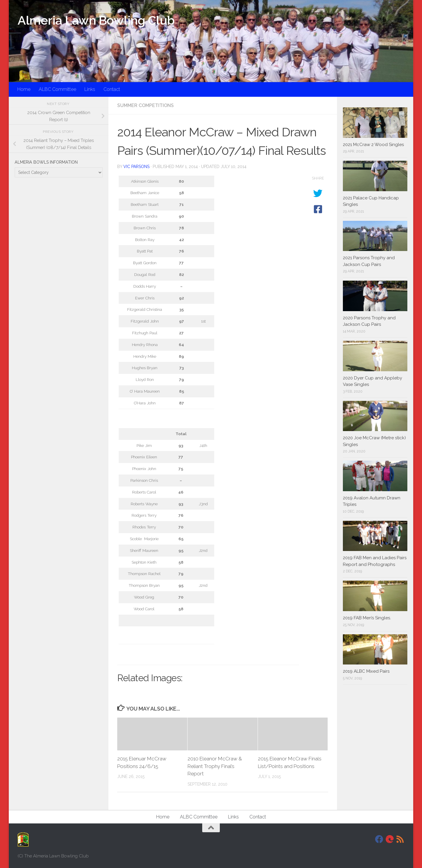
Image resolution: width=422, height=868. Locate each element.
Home (24, 89)
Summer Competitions (146, 105)
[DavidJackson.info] (390, 839)
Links (90, 89)
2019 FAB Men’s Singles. (367, 618)
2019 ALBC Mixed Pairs (366, 671)
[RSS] (400, 839)
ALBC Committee (57, 89)
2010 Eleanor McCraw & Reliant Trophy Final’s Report (215, 766)
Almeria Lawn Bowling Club (96, 20)
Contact (112, 89)
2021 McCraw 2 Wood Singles (373, 145)
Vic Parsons (136, 167)
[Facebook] (379, 839)
